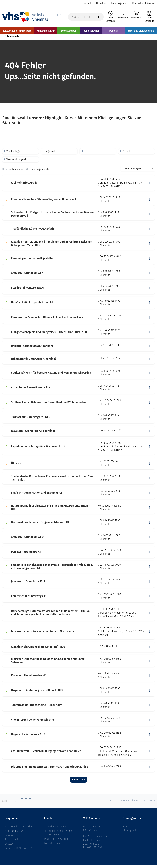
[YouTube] (30, 805)
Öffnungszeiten (131, 833)
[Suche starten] (99, 17)
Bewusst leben (13, 838)
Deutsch (9, 846)
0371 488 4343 (92, 846)
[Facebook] (22, 805)
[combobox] (20, 154)
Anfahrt (126, 829)
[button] (150, 185)
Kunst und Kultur (14, 833)
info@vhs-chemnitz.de (95, 839)
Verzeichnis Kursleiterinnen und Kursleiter (59, 835)
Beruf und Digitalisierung (18, 851)
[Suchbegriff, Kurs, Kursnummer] (86, 17)
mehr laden (78, 782)
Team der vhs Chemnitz (57, 829)
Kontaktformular (53, 846)
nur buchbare (15, 172)
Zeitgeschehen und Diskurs (19, 829)
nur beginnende (40, 172)
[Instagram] (26, 805)
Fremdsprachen (13, 842)
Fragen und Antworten (56, 841)
